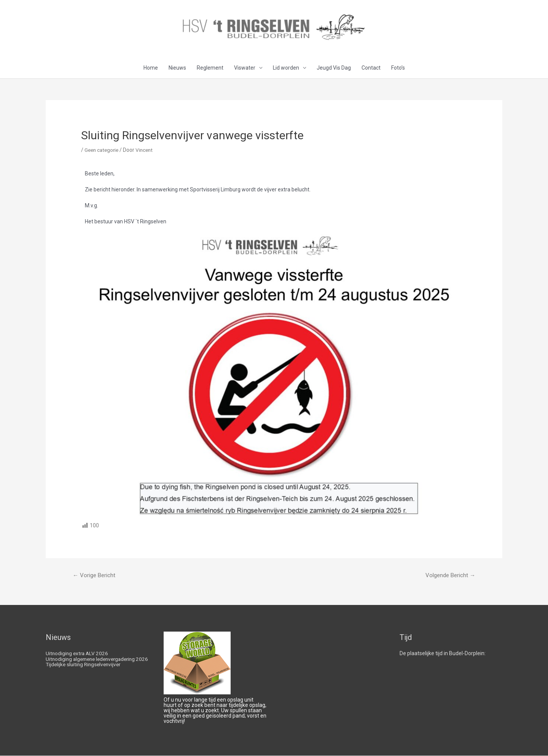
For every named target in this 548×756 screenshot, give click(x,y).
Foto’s (398, 68)
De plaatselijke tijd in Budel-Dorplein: (443, 654)
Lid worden (286, 68)
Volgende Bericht (450, 576)
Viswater (245, 68)
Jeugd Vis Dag (334, 68)
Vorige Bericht (94, 576)
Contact (371, 68)
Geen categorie (103, 150)
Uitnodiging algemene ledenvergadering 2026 (94, 662)
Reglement (210, 68)
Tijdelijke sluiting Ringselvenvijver (85, 670)
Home (151, 68)
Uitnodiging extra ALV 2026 (78, 654)
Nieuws (177, 68)
